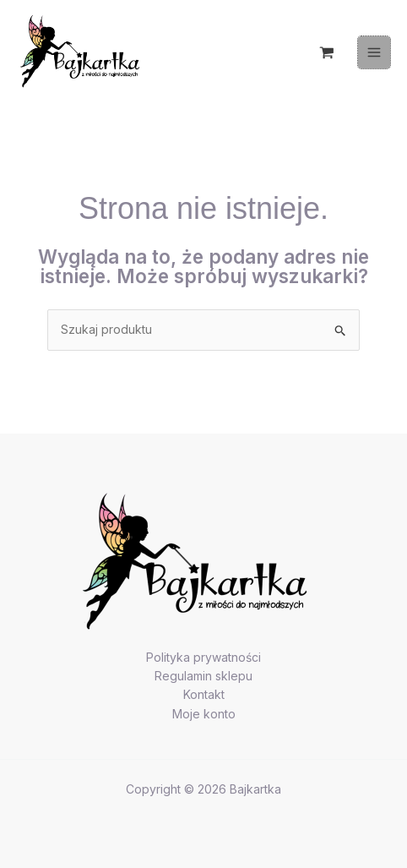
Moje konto (204, 714)
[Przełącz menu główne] (374, 52)
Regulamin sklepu (203, 676)
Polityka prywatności (203, 657)
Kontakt (204, 694)
